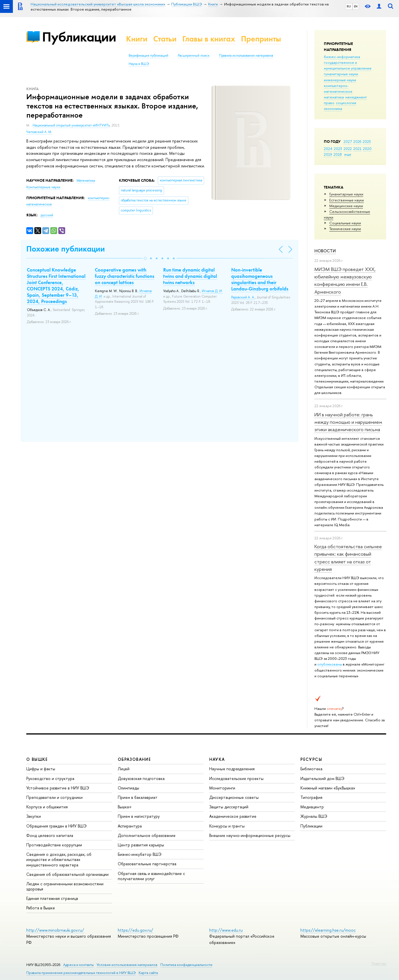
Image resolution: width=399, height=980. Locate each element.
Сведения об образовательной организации (67, 874)
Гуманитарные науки (346, 194)
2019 (328, 154)
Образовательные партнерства (147, 864)
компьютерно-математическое (338, 88)
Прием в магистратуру (139, 816)
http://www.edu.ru (226, 930)
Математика (86, 181)
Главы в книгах (209, 39)
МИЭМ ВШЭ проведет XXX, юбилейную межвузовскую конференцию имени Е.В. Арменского (345, 280)
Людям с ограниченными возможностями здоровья (65, 886)
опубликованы (330, 664)
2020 (367, 149)
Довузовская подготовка (141, 778)
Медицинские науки (346, 206)
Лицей (124, 769)
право (329, 103)
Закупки (34, 816)
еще (348, 154)
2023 (338, 149)
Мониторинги (222, 788)
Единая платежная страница (52, 898)
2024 (328, 149)
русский (47, 215)
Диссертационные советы (234, 797)
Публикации (79, 37)
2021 (357, 149)
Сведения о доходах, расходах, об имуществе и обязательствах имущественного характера (59, 859)
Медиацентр (312, 807)
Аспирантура (130, 826)
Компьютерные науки (43, 187)
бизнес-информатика (342, 57)
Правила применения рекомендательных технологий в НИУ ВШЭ (81, 973)
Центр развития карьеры (141, 845)
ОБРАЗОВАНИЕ (134, 759)
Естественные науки (347, 200)
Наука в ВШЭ (139, 64)
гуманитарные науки (341, 74)
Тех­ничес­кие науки (345, 229)
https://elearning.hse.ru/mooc (328, 930)
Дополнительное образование (147, 835)
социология (346, 103)
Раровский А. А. (243, 297)
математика (334, 97)
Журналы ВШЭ (314, 816)
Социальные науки (345, 223)
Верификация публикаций (148, 56)
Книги (137, 39)
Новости (325, 251)
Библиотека (311, 769)
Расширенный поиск (194, 56)
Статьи (165, 39)
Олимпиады (128, 788)
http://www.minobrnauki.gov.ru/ (55, 930)
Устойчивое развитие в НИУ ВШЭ (58, 788)
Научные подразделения (232, 769)
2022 (348, 149)
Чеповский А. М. (39, 132)
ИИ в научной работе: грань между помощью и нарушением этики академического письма (348, 422)
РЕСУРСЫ (311, 759)
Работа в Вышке (41, 908)
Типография (311, 797)
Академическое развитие (233, 816)
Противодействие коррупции (54, 845)
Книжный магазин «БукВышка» (328, 788)
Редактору (379, 963)
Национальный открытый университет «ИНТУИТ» (71, 125)
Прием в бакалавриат (138, 797)
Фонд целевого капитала (50, 835)
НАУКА (217, 759)
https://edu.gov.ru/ (135, 930)
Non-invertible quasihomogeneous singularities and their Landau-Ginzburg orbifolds (260, 279)
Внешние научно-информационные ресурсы (250, 835)
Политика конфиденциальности (186, 965)
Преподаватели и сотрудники (54, 797)
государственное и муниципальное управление (348, 65)
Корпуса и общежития (47, 807)
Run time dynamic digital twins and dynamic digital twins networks (190, 276)
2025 (367, 141)
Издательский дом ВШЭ (322, 778)
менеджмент (356, 97)
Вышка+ (125, 807)
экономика (333, 108)
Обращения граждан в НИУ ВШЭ (56, 826)
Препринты (261, 39)
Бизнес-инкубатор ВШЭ (140, 854)
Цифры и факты (41, 769)
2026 (357, 141)
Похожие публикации (66, 249)
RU (349, 6)
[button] (145, 258)
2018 (338, 154)
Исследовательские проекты (236, 778)
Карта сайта (148, 973)
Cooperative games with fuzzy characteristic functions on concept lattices (125, 276)
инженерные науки (340, 80)
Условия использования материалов (127, 965)
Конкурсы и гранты (227, 826)
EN (356, 6)
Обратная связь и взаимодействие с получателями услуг (151, 876)
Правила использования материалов (246, 56)
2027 (348, 141)
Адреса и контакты (78, 965)
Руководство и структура (50, 778)
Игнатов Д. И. (212, 291)
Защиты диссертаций (229, 807)
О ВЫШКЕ (37, 759)
